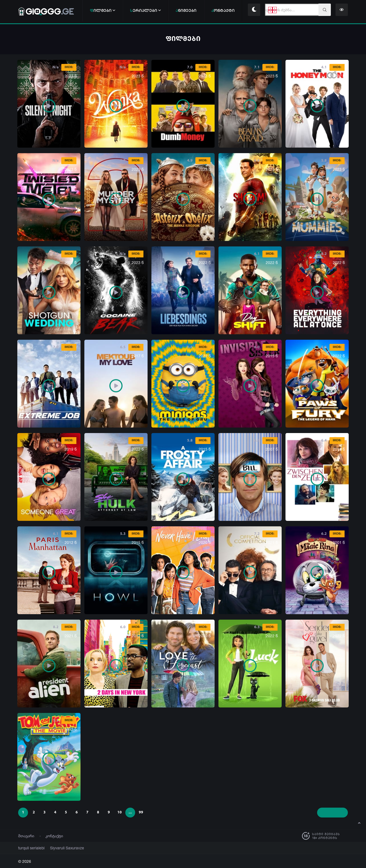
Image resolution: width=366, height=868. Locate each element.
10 (120, 812)
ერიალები (145, 10)
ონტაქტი (223, 10)
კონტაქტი (54, 836)
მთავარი (26, 836)
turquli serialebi (29, 848)
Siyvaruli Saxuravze (60, 848)
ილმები (102, 10)
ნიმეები (186, 10)
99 (141, 812)
